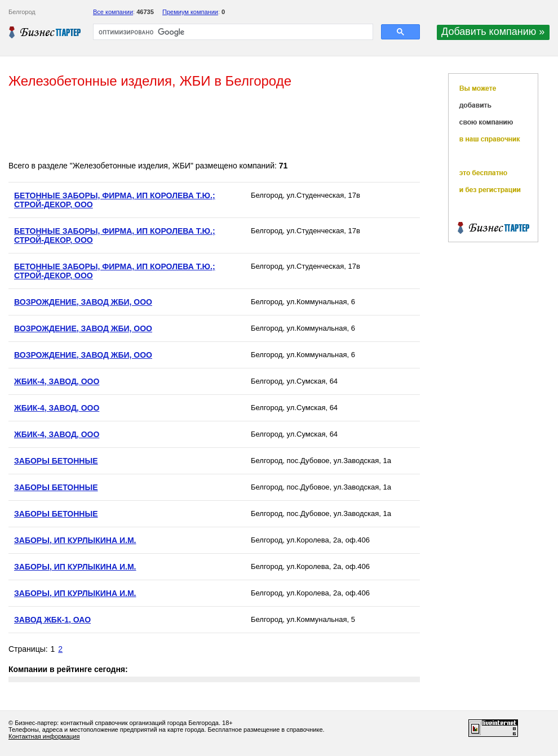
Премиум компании (190, 12)
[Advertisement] (214, 126)
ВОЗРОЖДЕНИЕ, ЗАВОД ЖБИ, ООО (83, 302)
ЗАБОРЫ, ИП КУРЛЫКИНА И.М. (75, 540)
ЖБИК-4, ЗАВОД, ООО (57, 381)
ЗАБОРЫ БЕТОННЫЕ (56, 461)
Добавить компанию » (493, 32)
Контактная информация (44, 736)
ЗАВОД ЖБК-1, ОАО (52, 620)
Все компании (113, 12)
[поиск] (232, 32)
